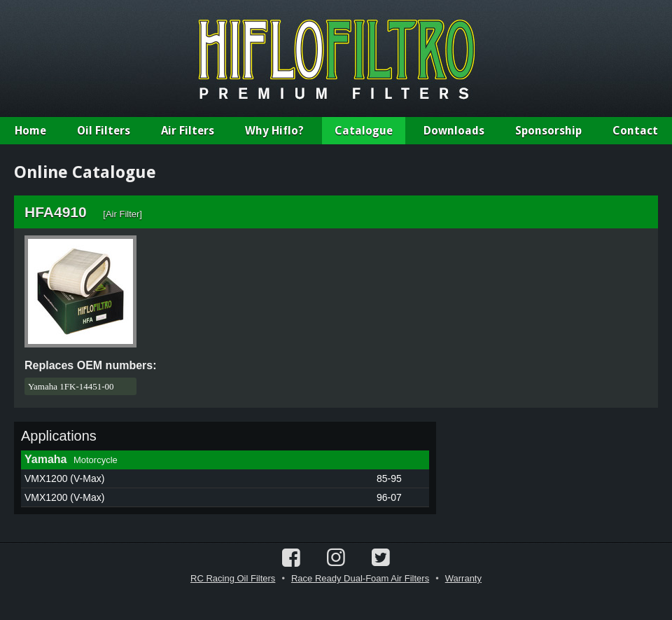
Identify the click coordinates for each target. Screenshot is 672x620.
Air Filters (188, 131)
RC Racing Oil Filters (233, 578)
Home (30, 131)
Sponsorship (548, 131)
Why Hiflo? (274, 131)
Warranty (463, 578)
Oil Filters (104, 131)
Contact (635, 131)
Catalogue (364, 131)
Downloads (454, 131)
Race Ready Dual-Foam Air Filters (360, 578)
